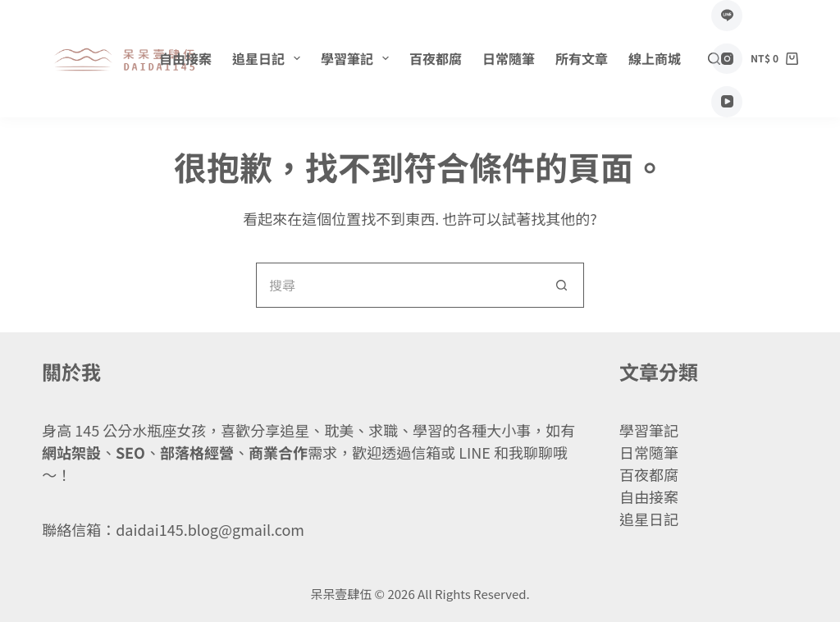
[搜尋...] (397, 285)
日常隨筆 (509, 58)
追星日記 (269, 58)
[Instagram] (727, 59)
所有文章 (582, 58)
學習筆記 (358, 58)
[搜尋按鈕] (562, 285)
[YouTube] (727, 102)
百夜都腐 (436, 58)
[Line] (727, 16)
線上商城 (655, 58)
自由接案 (185, 58)
